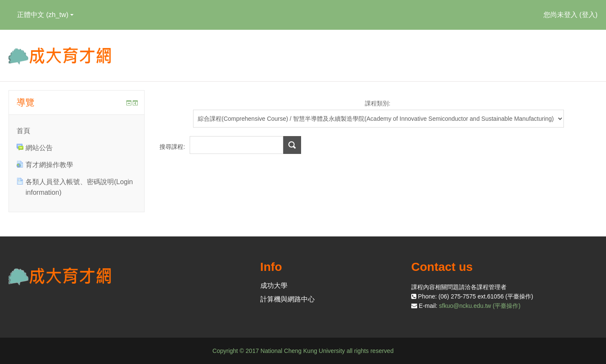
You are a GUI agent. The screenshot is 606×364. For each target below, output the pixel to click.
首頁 (23, 131)
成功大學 (274, 286)
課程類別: (378, 103)
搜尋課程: (173, 147)
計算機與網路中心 (287, 299)
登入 (589, 15)
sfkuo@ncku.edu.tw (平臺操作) (480, 306)
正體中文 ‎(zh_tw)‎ (45, 15)
